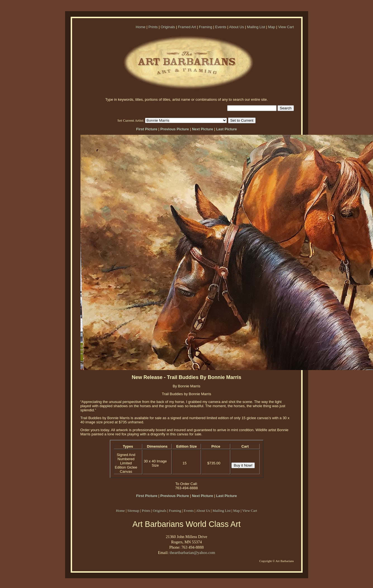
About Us (237, 27)
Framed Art (187, 27)
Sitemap (133, 511)
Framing (206, 27)
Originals (168, 27)
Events (221, 27)
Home (141, 27)
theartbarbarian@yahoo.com (192, 553)
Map (271, 27)
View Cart (286, 27)
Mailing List (256, 27)
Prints (153, 27)
